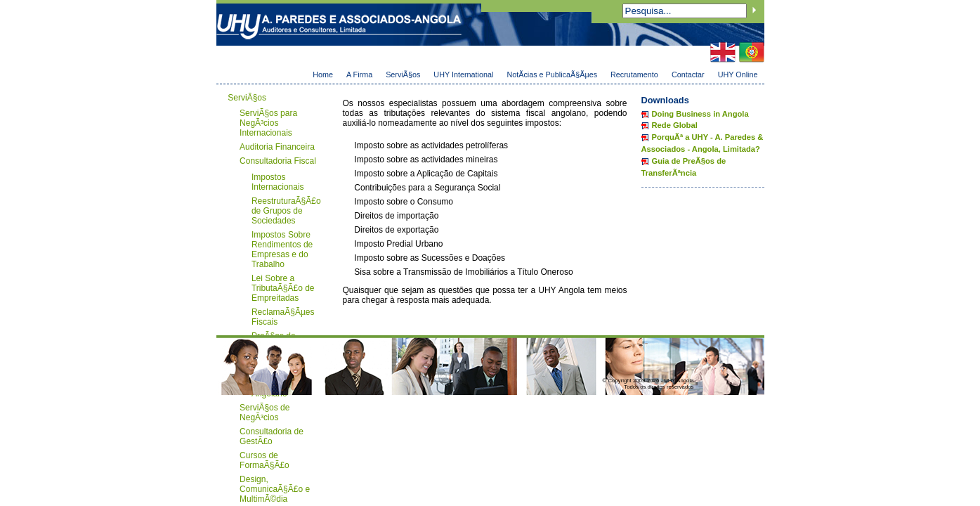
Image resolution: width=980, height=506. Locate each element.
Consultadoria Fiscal (278, 161)
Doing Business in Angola (700, 114)
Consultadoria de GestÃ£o (272, 436)
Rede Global (675, 125)
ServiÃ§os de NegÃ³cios (264, 413)
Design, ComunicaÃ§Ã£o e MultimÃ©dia (275, 489)
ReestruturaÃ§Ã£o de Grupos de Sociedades (286, 211)
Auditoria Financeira (277, 147)
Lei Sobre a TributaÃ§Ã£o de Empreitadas (283, 288)
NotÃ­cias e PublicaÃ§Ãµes (552, 74)
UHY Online (738, 74)
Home (323, 74)
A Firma (359, 74)
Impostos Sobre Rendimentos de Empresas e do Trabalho (282, 249)
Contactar (688, 74)
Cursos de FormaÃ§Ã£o (264, 460)
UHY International (463, 74)
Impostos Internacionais (278, 182)
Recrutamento (634, 74)
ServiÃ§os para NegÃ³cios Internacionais (268, 123)
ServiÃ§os (403, 74)
